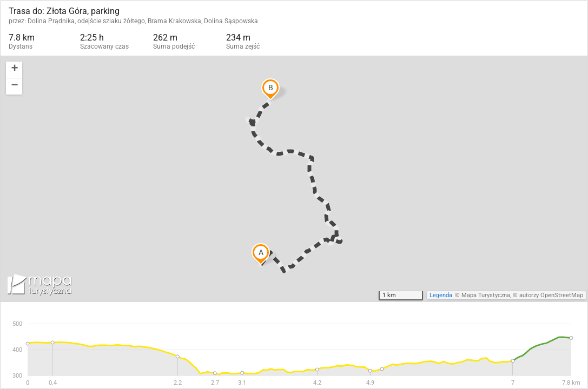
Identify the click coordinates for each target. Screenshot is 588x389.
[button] (14, 70)
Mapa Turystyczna (486, 295)
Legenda (441, 295)
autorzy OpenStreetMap (551, 295)
